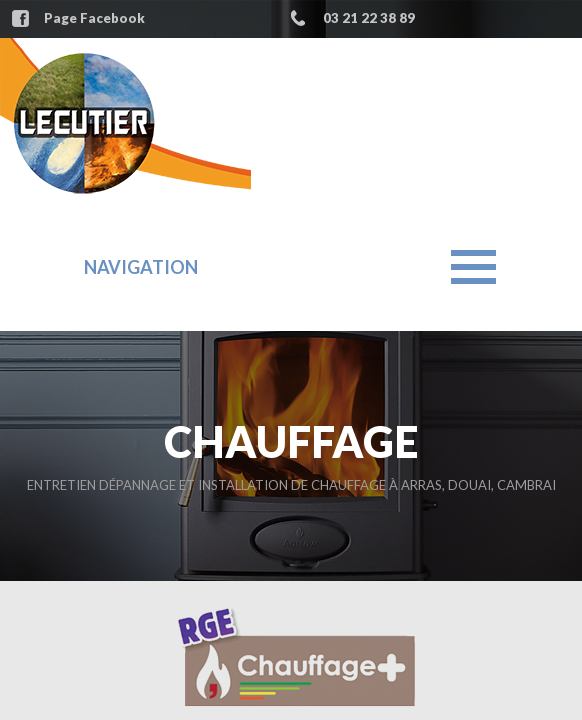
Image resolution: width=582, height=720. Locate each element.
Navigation (141, 267)
